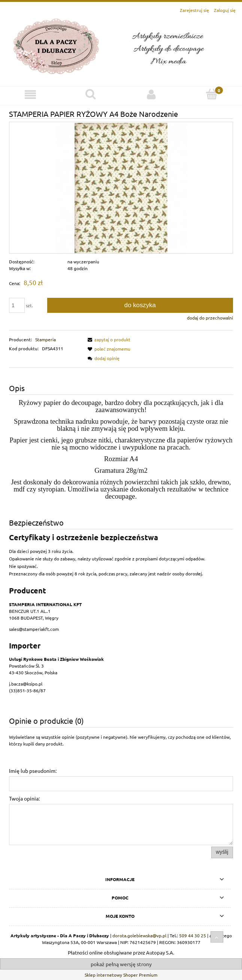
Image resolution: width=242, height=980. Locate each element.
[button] (108, 339)
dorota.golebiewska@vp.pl (139, 935)
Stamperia (46, 339)
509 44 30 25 (193, 935)
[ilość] (17, 305)
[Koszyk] (212, 94)
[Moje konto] (151, 95)
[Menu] (30, 95)
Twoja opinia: (24, 798)
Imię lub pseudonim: (33, 771)
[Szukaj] (91, 94)
